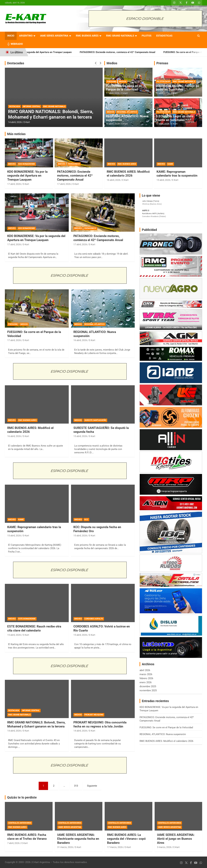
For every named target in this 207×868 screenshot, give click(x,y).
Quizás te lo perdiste (22, 797)
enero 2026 (146, 682)
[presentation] (96, 63)
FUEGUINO (112, 82)
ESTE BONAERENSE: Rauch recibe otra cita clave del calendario (34, 628)
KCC (86, 520)
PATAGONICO (74, 164)
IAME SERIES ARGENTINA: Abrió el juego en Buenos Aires (176, 839)
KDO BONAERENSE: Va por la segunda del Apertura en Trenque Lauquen (56, 52)
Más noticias (16, 134)
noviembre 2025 (148, 690)
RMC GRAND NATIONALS (120, 36)
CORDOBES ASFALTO (94, 619)
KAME (170, 164)
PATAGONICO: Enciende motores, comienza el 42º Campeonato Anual (141, 52)
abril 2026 (145, 670)
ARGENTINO (26, 36)
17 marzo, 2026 (115, 847)
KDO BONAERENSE (27, 164)
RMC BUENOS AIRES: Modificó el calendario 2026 (128, 174)
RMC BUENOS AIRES (87, 36)
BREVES (12, 164)
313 (76, 786)
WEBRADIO (17, 44)
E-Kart (27, 122)
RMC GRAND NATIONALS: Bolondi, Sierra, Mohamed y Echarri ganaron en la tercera (51, 114)
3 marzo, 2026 (164, 847)
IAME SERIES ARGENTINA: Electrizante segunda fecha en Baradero (78, 839)
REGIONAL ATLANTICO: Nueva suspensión (127, 118)
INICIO (11, 36)
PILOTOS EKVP (163, 82)
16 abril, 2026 (113, 124)
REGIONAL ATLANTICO (127, 112)
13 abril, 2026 (163, 93)
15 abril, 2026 (163, 180)
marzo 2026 (146, 674)
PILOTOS (147, 36)
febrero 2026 (146, 678)
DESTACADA (15, 106)
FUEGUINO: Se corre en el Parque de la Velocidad (124, 88)
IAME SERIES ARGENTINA (54, 36)
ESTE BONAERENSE (27, 619)
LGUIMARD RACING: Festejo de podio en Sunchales (177, 88)
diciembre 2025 (148, 686)
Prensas (162, 63)
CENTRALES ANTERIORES (20, 823)
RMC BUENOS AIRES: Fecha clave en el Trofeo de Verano (27, 837)
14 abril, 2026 (15, 122)
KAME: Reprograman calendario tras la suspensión (177, 174)
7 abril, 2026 (13, 843)
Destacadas (16, 63)
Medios (112, 63)
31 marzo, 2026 (65, 847)
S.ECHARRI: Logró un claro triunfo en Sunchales (174, 118)
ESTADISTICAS (164, 36)
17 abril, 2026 (113, 93)
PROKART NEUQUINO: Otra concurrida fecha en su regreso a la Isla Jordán (100, 724)
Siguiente (92, 786)
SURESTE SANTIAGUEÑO (95, 420)
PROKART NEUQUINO (94, 715)
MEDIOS (123, 82)
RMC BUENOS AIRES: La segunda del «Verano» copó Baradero (126, 839)
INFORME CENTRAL (32, 106)
